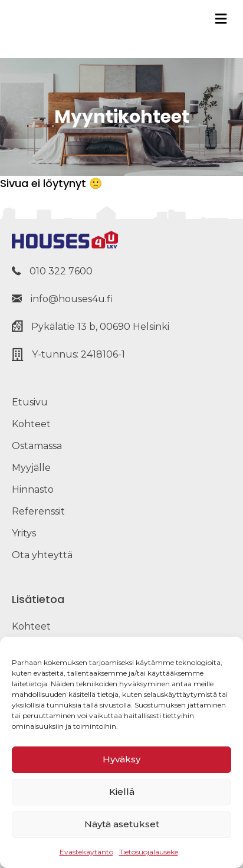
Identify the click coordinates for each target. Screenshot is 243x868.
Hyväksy (121, 759)
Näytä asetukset (122, 824)
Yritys (24, 533)
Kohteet (31, 424)
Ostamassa (37, 446)
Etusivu (30, 402)
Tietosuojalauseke (149, 852)
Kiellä (122, 792)
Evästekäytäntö (86, 852)
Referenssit (38, 511)
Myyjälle (31, 468)
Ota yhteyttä (42, 555)
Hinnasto (33, 489)
